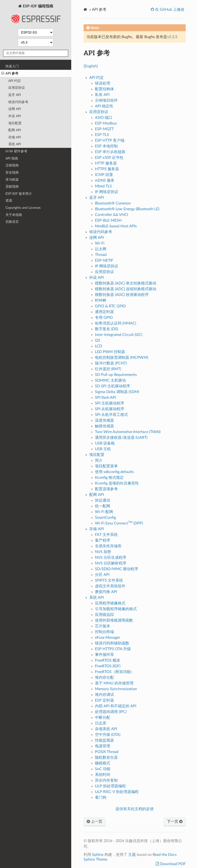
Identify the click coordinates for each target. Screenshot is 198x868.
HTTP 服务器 (106, 163)
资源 (9, 201)
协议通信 (103, 500)
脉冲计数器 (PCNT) (111, 363)
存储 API (15, 137)
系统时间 (103, 775)
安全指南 (12, 172)
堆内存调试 (104, 695)
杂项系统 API (106, 729)
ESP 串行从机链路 (110, 152)
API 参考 (10, 74)
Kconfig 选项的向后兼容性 (117, 483)
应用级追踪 (104, 615)
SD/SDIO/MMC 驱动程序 (117, 569)
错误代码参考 (18, 102)
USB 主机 (103, 449)
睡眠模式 (103, 763)
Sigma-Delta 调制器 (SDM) (117, 392)
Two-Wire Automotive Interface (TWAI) (128, 432)
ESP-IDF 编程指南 (36, 15)
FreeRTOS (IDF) (108, 666)
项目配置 (15, 123)
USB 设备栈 (105, 443)
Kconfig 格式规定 (109, 478)
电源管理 (103, 746)
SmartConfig (105, 518)
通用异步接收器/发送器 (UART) (121, 438)
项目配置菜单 (106, 466)
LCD (99, 346)
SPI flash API (105, 398)
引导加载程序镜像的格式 (116, 609)
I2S (98, 340)
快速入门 (12, 66)
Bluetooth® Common (113, 203)
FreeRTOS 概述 (108, 660)
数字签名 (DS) (106, 329)
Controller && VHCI (111, 215)
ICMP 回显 (104, 175)
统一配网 (103, 506)
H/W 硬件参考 (16, 151)
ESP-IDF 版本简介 (19, 194)
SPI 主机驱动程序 (110, 403)
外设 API (15, 116)
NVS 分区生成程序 (111, 558)
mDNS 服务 (105, 180)
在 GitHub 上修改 (169, 10)
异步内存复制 (106, 780)
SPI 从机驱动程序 (110, 409)
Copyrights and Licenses (23, 208)
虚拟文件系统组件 (110, 586)
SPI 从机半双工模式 (111, 415)
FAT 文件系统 (106, 535)
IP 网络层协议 (107, 192)
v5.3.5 (172, 37)
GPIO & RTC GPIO (110, 306)
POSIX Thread (107, 752)
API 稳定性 (104, 106)
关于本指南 (14, 215)
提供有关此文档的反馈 (135, 809)
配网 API (15, 130)
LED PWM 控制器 (110, 352)
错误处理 (103, 83)
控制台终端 (104, 632)
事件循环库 (104, 655)
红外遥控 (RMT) (108, 369)
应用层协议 (17, 88)
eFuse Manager (108, 638)
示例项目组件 (106, 100)
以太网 (101, 249)
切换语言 (12, 222)
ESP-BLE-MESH (108, 220)
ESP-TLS (102, 135)
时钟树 (101, 300)
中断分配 (103, 718)
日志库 (101, 723)
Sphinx (98, 855)
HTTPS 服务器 (107, 169)
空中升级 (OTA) (108, 735)
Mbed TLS (103, 186)
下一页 (175, 822)
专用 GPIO (104, 318)
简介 (99, 460)
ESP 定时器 (104, 700)
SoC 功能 (103, 769)
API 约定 (15, 81)
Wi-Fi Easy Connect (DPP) (119, 523)
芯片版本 (103, 626)
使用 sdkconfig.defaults (114, 472)
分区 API (102, 575)
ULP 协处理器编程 (110, 786)
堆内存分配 (104, 678)
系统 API (15, 144)
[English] (91, 66)
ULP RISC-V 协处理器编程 (117, 792)
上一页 (94, 822)
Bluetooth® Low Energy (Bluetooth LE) (127, 209)
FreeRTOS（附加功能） (115, 672)
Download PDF (172, 864)
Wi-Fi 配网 (104, 512)
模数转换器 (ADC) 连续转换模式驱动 (126, 289)
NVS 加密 (103, 552)
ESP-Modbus (106, 123)
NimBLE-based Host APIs (116, 226)
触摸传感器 (104, 426)
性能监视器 (104, 740)
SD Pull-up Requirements (116, 375)
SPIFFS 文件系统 (109, 580)
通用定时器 (104, 312)
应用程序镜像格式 (110, 603)
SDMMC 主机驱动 (110, 380)
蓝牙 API (15, 95)
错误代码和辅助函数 (112, 643)
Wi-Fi (100, 243)
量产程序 (103, 540)
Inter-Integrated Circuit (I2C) (119, 335)
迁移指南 (12, 165)
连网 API (15, 109)
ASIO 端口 (104, 118)
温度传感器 (104, 420)
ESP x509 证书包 (109, 158)
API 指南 (12, 158)
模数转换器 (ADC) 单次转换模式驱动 (126, 283)
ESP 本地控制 (106, 146)
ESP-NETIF (104, 260)
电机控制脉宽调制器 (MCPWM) (122, 358)
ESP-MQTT (104, 129)
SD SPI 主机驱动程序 (113, 386)
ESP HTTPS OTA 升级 (113, 649)
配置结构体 (104, 89)
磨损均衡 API (106, 592)
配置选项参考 (106, 489)
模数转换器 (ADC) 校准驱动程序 (122, 295)
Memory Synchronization (116, 689)
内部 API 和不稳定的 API (116, 706)
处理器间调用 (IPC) (111, 712)
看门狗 (101, 798)
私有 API (102, 95)
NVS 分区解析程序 (111, 563)
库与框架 (12, 180)
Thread (101, 255)
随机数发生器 (106, 758)
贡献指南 (12, 187)
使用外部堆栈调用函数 (114, 620)
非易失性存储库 (108, 546)
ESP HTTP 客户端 (110, 140)
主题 (132, 855)
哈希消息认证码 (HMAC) (115, 323)
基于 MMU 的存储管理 (114, 683)
